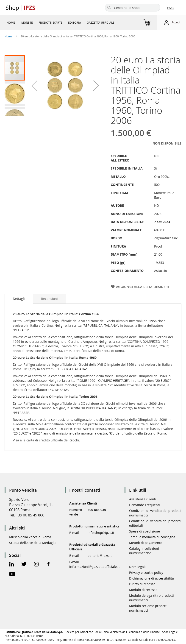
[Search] (109, 8)
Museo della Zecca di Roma (30, 537)
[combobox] (133, 8)
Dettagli (19, 299)
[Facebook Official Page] (49, 565)
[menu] (62, 22)
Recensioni (49, 299)
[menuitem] (11, 22)
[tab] (19, 299)
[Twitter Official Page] (24, 565)
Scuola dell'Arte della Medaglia (33, 543)
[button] (15, 93)
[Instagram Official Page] (36, 565)
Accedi (176, 22)
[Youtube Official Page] (12, 575)
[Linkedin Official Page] (12, 565)
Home (8, 36)
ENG (170, 8)
